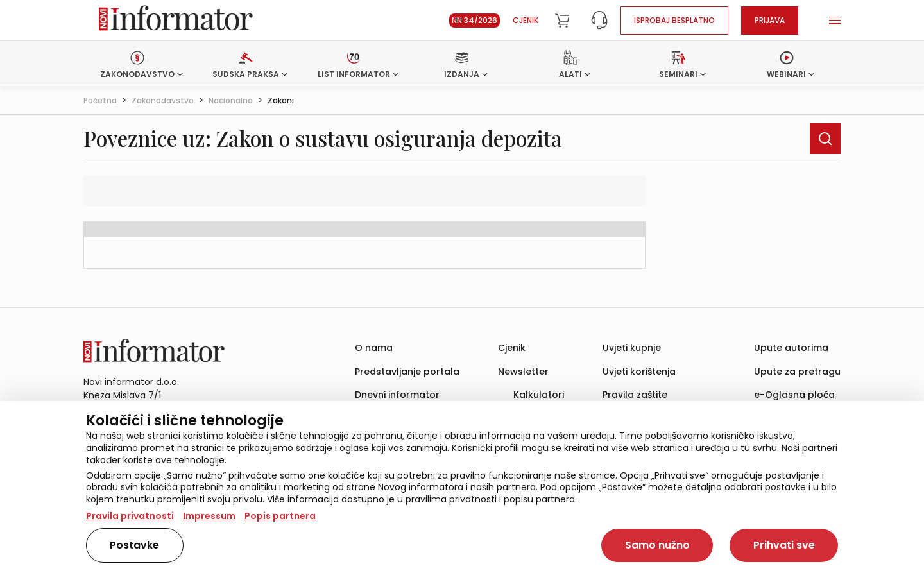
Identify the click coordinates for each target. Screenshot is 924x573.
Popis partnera (280, 516)
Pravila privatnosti (130, 516)
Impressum (209, 516)
